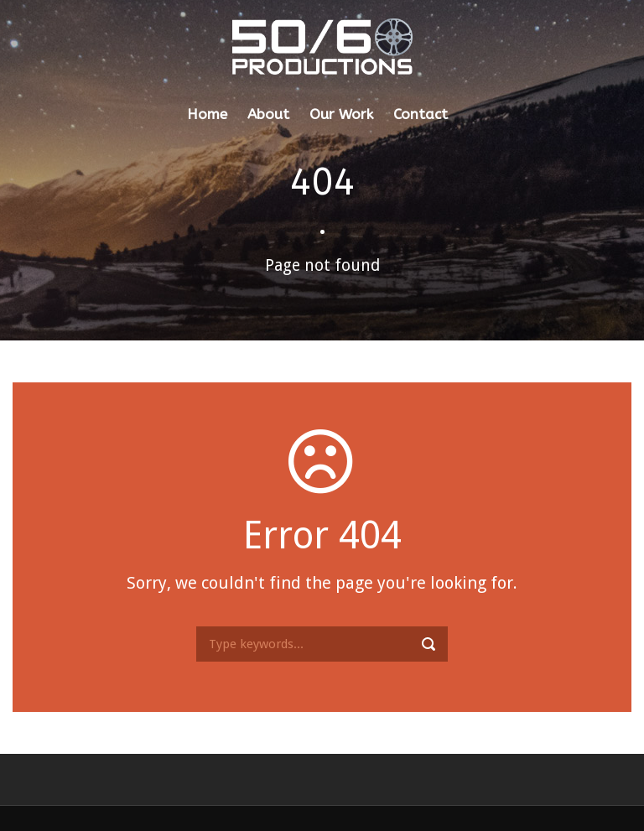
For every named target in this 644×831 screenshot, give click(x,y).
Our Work (341, 114)
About (268, 114)
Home (207, 114)
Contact (421, 114)
